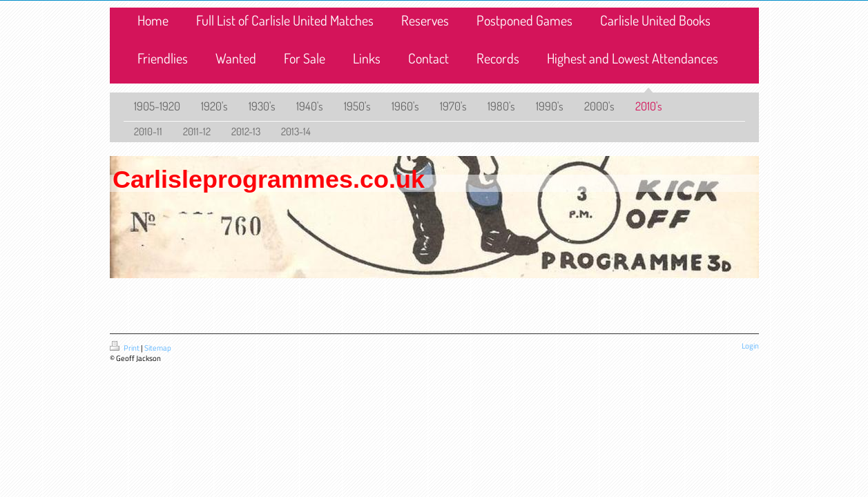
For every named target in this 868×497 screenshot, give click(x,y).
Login (750, 346)
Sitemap (158, 348)
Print (125, 348)
